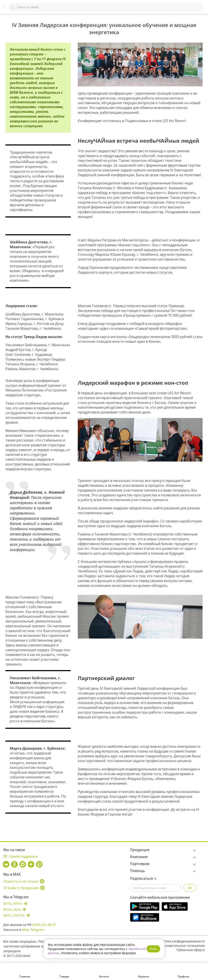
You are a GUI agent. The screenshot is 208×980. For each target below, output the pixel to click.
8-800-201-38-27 (44, 925)
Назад (6, 9)
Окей (153, 949)
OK (190, 888)
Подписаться (143, 878)
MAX (25, 930)
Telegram (37, 930)
